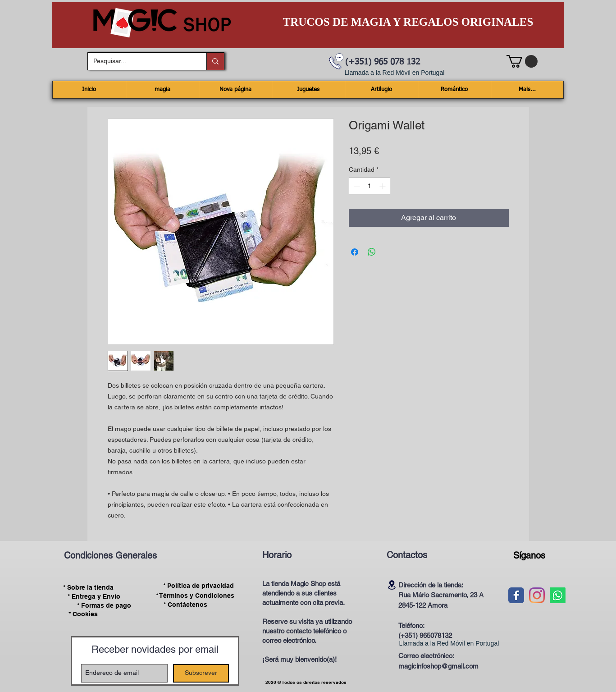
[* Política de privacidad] (199, 586)
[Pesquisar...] (140, 61)
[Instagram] (537, 595)
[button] (522, 61)
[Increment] (383, 186)
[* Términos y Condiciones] (195, 596)
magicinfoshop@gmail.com (438, 666)
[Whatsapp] (558, 595)
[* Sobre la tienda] (89, 587)
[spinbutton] (370, 186)
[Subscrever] (201, 673)
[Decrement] (356, 186)
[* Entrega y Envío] (94, 596)
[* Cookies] (83, 614)
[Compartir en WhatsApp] (372, 252)
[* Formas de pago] (104, 605)
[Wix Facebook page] (516, 595)
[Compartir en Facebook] (355, 252)
